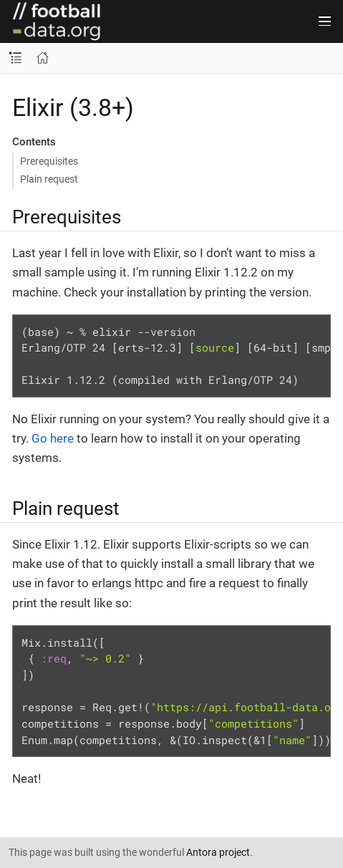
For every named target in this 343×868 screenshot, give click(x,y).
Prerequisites (49, 161)
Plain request (49, 179)
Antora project (218, 852)
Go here (53, 438)
